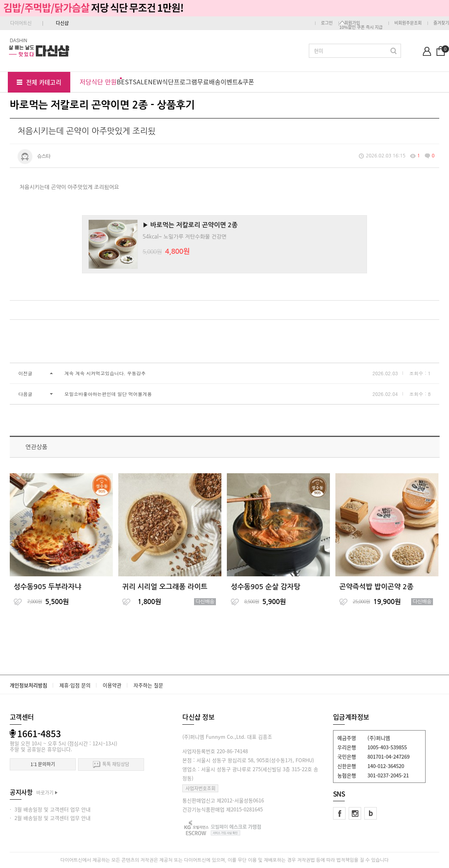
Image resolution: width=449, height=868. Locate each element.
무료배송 (209, 82)
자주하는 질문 (148, 685)
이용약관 (112, 685)
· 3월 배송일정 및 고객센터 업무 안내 (50, 809)
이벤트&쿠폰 (237, 82)
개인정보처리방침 (29, 685)
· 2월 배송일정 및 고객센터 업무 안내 (50, 818)
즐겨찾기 (441, 23)
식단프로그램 (180, 82)
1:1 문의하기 (43, 764)
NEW (155, 82)
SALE (140, 82)
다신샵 (62, 23)
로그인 (327, 23)
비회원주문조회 (408, 23)
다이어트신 (21, 23)
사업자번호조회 (200, 788)
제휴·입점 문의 (75, 685)
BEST (125, 82)
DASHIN (19, 40)
